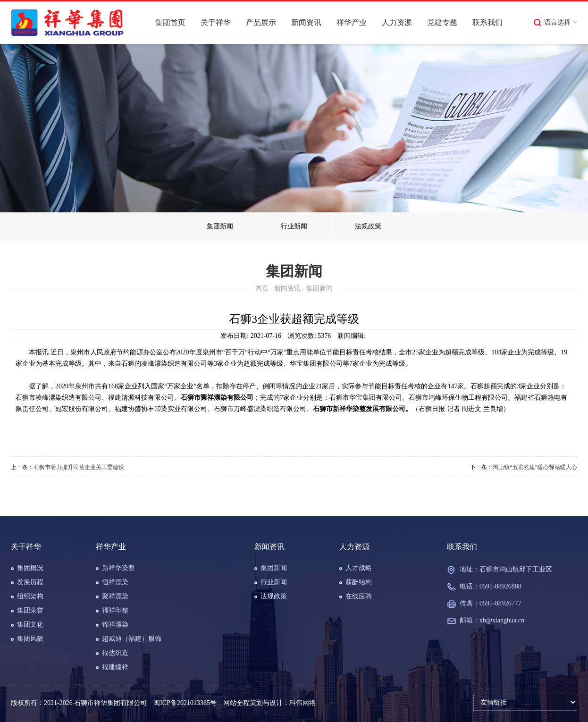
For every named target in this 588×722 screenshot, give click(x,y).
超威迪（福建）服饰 (132, 639)
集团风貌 (30, 639)
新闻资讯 (306, 22)
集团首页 (170, 22)
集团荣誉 (30, 610)
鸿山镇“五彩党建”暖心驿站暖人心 (535, 467)
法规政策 (368, 226)
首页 (262, 289)
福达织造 (115, 653)
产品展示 (261, 22)
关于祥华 (216, 22)
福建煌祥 (115, 667)
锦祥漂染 (115, 625)
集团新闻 (220, 226)
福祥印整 (115, 610)
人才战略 (359, 568)
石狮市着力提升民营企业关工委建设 (79, 467)
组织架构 (30, 596)
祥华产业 (352, 22)
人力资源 (397, 22)
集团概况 (30, 568)
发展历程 (30, 582)
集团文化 (30, 625)
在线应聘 (359, 596)
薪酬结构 (359, 582)
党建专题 (442, 22)
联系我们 (487, 22)
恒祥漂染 (115, 582)
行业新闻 (294, 226)
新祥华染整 (118, 568)
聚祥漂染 (115, 596)
